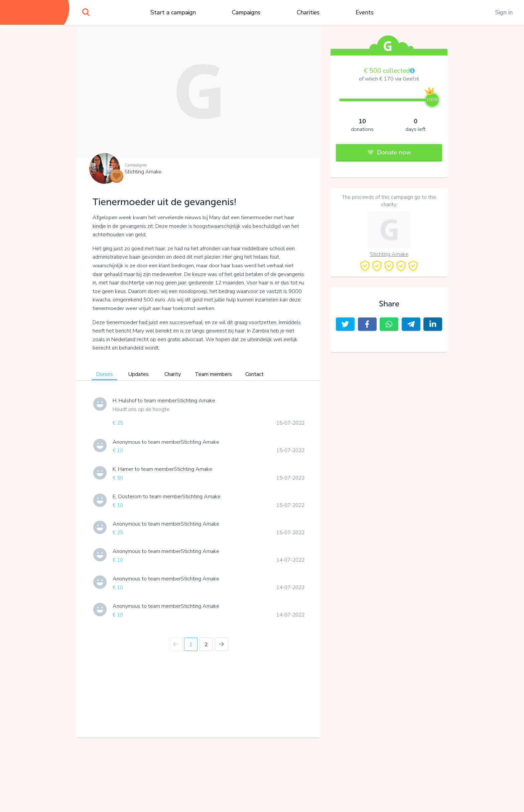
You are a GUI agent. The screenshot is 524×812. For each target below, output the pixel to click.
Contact (254, 374)
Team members (213, 374)
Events (365, 12)
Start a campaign (173, 12)
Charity (173, 374)
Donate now (389, 152)
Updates (138, 374)
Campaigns (246, 12)
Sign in (504, 12)
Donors (104, 374)
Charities (308, 12)
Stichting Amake (143, 172)
